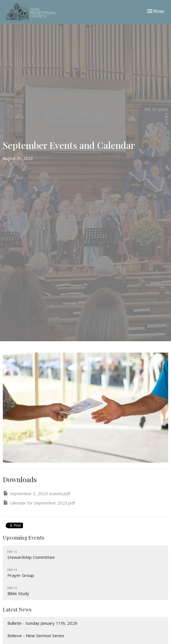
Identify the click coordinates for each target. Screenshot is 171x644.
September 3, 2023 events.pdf (36, 493)
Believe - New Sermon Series (36, 636)
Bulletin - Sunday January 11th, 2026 (42, 623)
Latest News (17, 609)
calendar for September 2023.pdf (39, 503)
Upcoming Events (24, 538)
